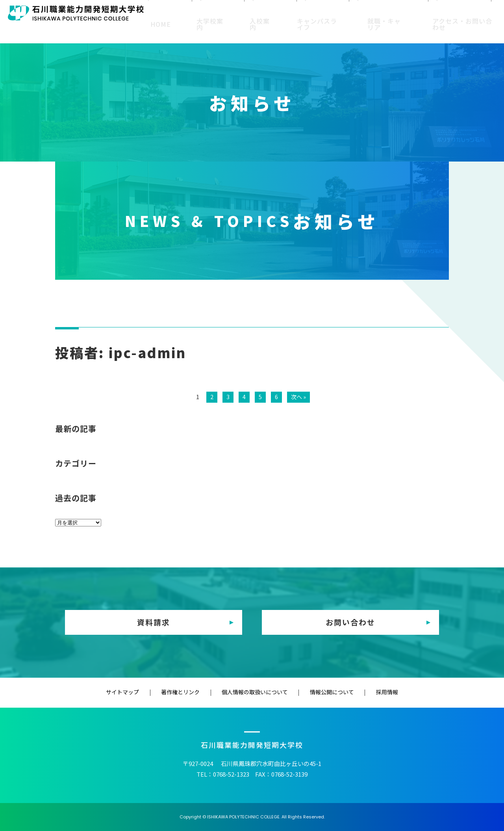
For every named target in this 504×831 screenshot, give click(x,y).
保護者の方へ (280, 13)
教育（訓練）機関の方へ (382, 13)
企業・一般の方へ (446, 13)
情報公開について (318, 692)
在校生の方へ (236, 13)
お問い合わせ (350, 622)
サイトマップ (150, 692)
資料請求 (154, 622)
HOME (181, 31)
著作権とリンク (194, 692)
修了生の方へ (323, 13)
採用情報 (359, 692)
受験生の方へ (192, 13)
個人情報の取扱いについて (255, 692)
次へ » (298, 397)
